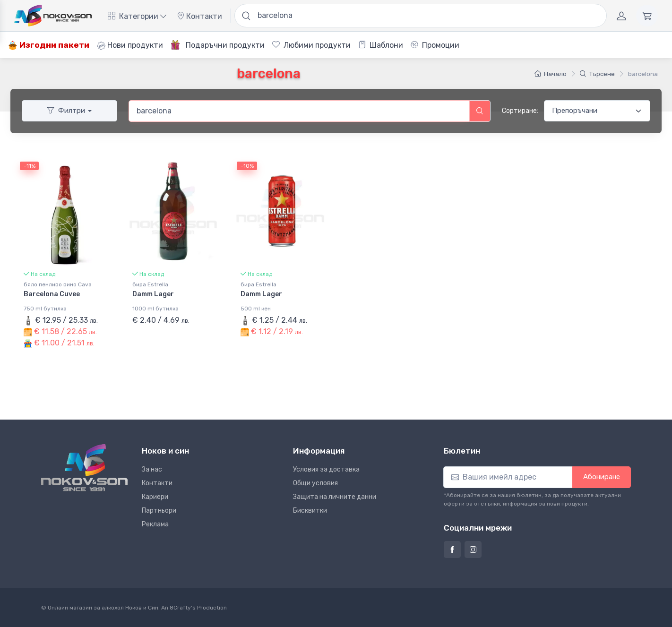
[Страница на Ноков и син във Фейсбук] (452, 550)
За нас (152, 469)
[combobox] (299, 111)
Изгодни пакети (49, 45)
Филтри (66, 111)
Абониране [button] (602, 477)
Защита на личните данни (335, 497)
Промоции (435, 45)
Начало (551, 74)
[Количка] (647, 16)
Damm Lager (153, 294)
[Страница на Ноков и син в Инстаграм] (473, 550)
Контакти (199, 16)
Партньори (159, 511)
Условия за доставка (326, 469)
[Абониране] (508, 477)
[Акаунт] (621, 16)
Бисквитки (310, 511)
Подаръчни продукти (218, 45)
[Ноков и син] (84, 468)
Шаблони (381, 45)
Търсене (597, 74)
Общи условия (315, 483)
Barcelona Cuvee (52, 294)
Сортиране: (520, 111)
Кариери (155, 497)
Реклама (155, 524)
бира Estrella (150, 284)
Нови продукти (130, 45)
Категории (137, 16)
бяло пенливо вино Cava (58, 284)
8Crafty (180, 608)
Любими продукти (311, 45)
